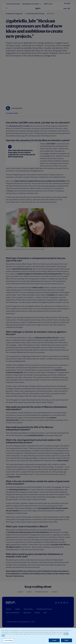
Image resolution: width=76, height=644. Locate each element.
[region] (38, 636)
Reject (66, 640)
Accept (54, 640)
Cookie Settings (8, 640)
